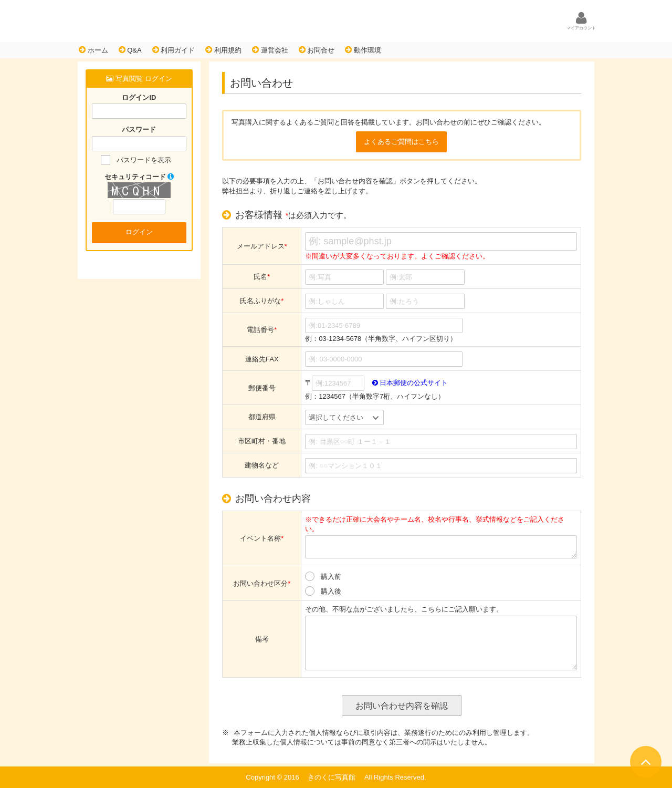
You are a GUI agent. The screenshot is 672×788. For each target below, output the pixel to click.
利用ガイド (174, 50)
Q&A (130, 50)
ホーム (93, 50)
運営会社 (270, 50)
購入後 (331, 591)
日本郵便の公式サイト (410, 383)
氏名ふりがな (262, 301)
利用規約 (223, 50)
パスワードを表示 (144, 160)
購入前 (331, 577)
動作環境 (363, 50)
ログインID (139, 97)
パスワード (139, 130)
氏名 (262, 277)
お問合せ (317, 50)
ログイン (139, 232)
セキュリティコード (139, 177)
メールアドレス (262, 246)
